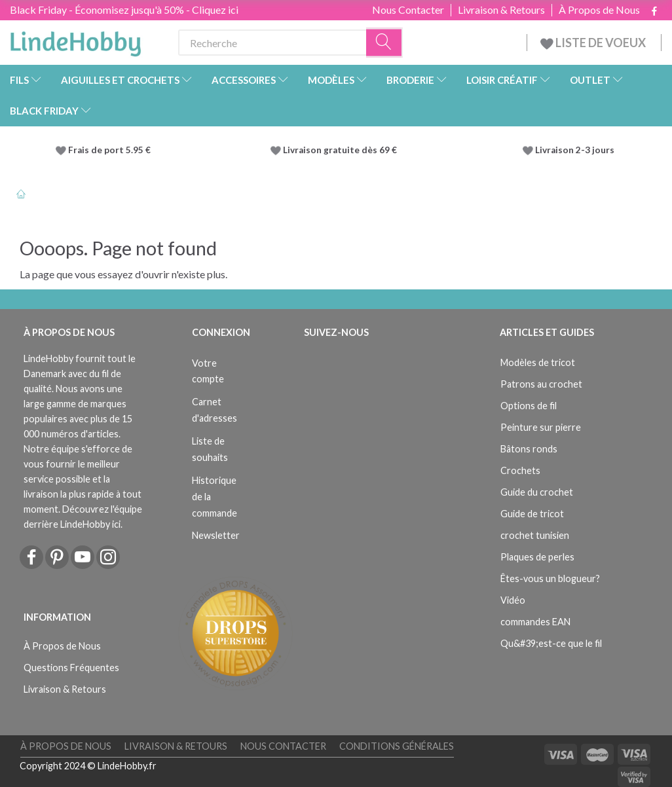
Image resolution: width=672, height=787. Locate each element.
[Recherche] (384, 43)
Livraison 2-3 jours (575, 150)
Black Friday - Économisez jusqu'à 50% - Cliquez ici (124, 9)
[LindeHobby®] (75, 40)
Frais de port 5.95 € (109, 150)
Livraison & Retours (501, 10)
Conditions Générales (397, 746)
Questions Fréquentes (71, 668)
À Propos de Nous (599, 10)
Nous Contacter (408, 10)
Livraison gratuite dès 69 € (342, 150)
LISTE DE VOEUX (594, 43)
